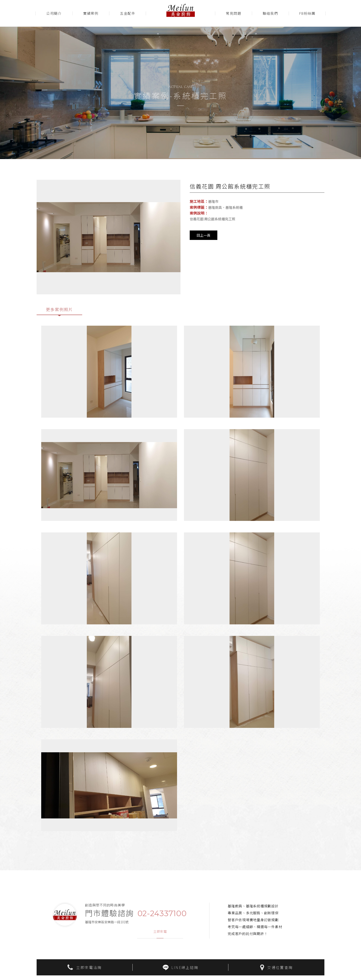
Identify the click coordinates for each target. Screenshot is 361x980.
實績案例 (91, 13)
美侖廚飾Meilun (180, 13)
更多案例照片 (60, 310)
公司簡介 (54, 13)
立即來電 (160, 934)
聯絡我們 (270, 13)
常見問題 (233, 13)
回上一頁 (204, 235)
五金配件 (128, 13)
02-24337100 (162, 916)
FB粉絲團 (307, 13)
